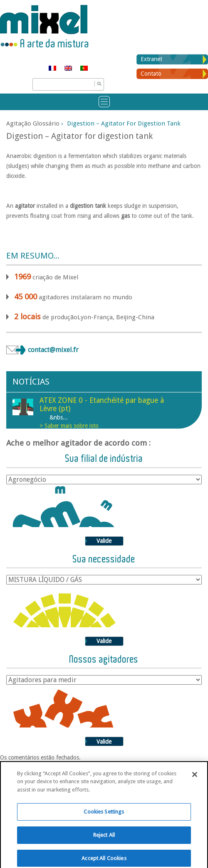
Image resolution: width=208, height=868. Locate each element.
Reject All (104, 840)
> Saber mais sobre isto (69, 426)
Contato (151, 74)
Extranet (151, 59)
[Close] (195, 780)
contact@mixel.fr (53, 350)
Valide (104, 541)
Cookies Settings (104, 817)
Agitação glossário (33, 123)
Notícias (31, 382)
